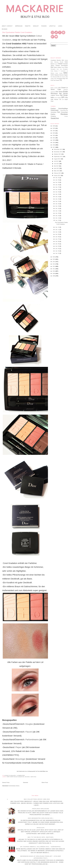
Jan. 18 (57, 208)
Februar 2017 (58, 173)
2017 (54, 147)
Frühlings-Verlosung (41, 809)
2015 (54, 259)
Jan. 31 (57, 178)
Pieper (18, 747)
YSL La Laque (63, 99)
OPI (63, 97)
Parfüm (53, 114)
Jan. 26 (57, 189)
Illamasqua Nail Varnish (59, 93)
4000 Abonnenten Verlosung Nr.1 (41, 818)
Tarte (55, 78)
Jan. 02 (57, 251)
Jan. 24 (57, 194)
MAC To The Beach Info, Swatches (41, 837)
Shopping (53, 116)
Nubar (59, 98)
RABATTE (28, 26)
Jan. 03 (57, 249)
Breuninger (20, 759)
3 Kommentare (21, 776)
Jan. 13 (57, 220)
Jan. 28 (57, 185)
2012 (54, 266)
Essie (65, 91)
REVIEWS (5, 29)
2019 (54, 143)
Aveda (66, 60)
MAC (66, 73)
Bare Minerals (55, 62)
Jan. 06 (57, 241)
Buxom (56, 64)
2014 (54, 262)
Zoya (52, 101)
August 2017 (57, 159)
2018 (54, 145)
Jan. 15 (57, 216)
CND (59, 88)
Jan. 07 (57, 239)
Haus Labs (59, 69)
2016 (54, 257)
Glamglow (53, 69)
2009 (54, 273)
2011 (54, 269)
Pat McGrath (54, 77)
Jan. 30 (57, 180)
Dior (8, 777)
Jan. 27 (57, 187)
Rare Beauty (63, 77)
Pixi (58, 77)
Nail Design (64, 95)
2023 (54, 133)
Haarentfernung (64, 110)
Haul (59, 112)
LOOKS (60, 26)
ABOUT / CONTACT (7, 26)
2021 (54, 138)
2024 (54, 131)
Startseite (25, 782)
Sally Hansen (54, 99)
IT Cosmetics (62, 71)
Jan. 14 (57, 218)
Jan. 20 (57, 204)
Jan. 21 (57, 201)
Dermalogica (64, 66)
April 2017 (57, 168)
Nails (52, 97)
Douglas (29, 724)
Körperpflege (64, 112)
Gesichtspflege (63, 109)
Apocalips (41, 828)
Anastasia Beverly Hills (57, 60)
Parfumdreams (32, 740)
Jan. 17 (57, 211)
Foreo (66, 67)
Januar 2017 (57, 175)
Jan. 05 (57, 244)
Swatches (33, 777)
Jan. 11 (57, 230)
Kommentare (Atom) (14, 786)
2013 (54, 264)
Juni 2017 (57, 164)
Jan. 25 (57, 192)
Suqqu (52, 78)
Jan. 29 (57, 182)
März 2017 (57, 171)
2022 (54, 135)
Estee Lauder (57, 67)
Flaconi (29, 732)
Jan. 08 (57, 237)
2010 (54, 271)
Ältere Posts (45, 782)
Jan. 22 (57, 199)
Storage (66, 116)
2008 (54, 276)
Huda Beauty (54, 71)
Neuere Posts (6, 782)
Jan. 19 (57, 206)
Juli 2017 (57, 161)
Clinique (58, 66)
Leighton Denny (55, 95)
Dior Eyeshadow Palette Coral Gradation (17, 32)
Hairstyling (53, 112)
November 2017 (58, 152)
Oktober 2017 (58, 154)
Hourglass (65, 69)
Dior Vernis (59, 92)
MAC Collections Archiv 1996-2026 (37, 799)
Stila (67, 77)
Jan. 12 (57, 227)
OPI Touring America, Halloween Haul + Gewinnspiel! (41, 847)
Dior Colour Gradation (17, 777)
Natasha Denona (59, 75)
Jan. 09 (57, 234)
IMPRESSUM (19, 26)
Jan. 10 (57, 232)
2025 (54, 128)
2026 (54, 126)
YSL (61, 80)
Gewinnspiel (55, 110)
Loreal (61, 73)
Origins (66, 75)
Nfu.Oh (56, 98)
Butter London (54, 88)
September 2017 (59, 156)
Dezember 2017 (58, 149)
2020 (54, 140)
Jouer (57, 73)
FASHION (44, 26)
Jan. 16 (57, 213)
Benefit (62, 62)
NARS (52, 75)
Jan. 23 (57, 197)
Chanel (60, 64)
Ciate (59, 89)
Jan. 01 (57, 253)
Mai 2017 (57, 166)
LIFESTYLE (52, 26)
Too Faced (56, 80)
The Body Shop (61, 78)
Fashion (53, 109)
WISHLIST (36, 26)
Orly (66, 97)
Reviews (27, 777)
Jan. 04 (57, 246)
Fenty (63, 67)
